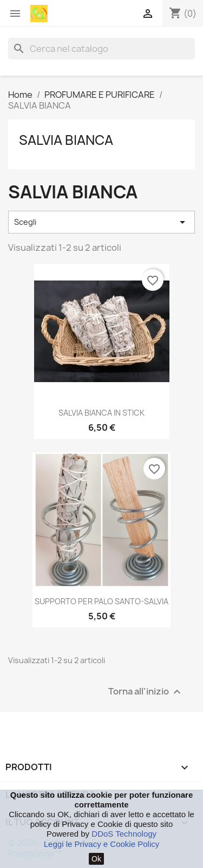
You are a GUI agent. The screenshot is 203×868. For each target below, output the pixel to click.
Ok (96, 859)
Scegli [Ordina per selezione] (101, 222)
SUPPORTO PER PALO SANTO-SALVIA (101, 601)
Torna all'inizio (146, 692)
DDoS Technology (124, 834)
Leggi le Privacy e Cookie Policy (101, 844)
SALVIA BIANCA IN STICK (101, 413)
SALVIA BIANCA (66, 140)
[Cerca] (101, 49)
